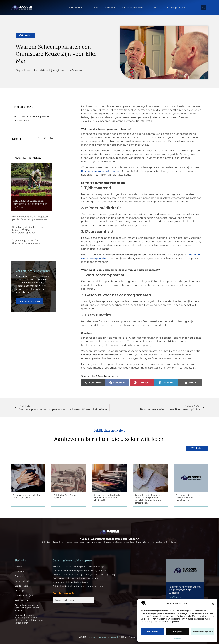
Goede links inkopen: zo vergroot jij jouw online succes (27, 608)
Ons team (20, 577)
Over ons (110, 8)
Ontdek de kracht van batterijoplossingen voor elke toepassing (84, 575)
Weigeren (177, 632)
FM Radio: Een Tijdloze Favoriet (66, 496)
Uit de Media (75, 8)
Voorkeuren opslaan (203, 632)
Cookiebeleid (176, 639)
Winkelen (26, 35)
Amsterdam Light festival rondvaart (70, 583)
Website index (22, 601)
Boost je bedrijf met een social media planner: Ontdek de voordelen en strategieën (149, 499)
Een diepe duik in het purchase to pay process (75, 579)
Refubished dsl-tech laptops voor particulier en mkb (78, 586)
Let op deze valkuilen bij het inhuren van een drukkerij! (108, 498)
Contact (156, 8)
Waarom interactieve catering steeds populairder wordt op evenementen (30, 218)
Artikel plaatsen (176, 8)
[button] (213, 604)
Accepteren (152, 632)
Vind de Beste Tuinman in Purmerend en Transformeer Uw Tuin (30, 204)
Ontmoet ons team (133, 8)
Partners (93, 8)
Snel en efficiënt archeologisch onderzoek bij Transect (79, 571)
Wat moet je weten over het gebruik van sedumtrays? (79, 567)
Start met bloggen (30, 303)
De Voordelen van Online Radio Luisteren (27, 496)
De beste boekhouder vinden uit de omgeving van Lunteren (185, 590)
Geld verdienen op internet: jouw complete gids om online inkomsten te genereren (29, 619)
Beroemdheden (23, 581)
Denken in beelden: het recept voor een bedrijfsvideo (189, 498)
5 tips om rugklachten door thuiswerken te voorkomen (26, 242)
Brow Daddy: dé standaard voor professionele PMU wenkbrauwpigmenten (28, 230)
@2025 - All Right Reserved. (109, 637)
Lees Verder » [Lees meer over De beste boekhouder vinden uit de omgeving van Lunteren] (175, 597)
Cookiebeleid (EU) (24, 596)
